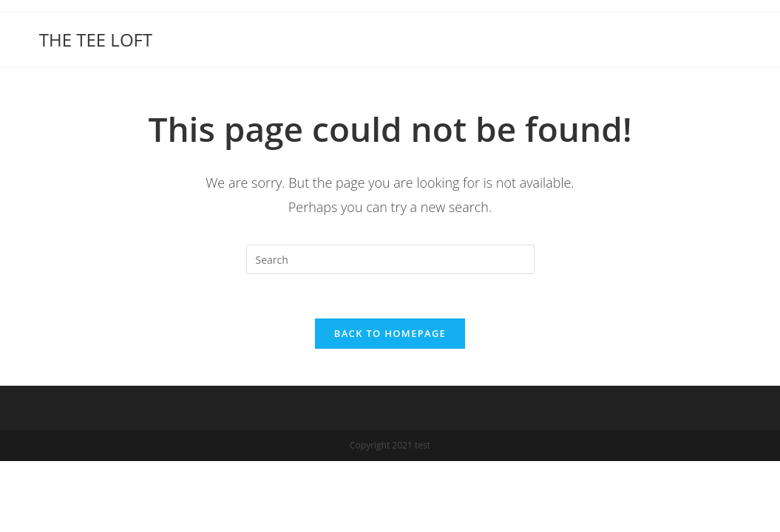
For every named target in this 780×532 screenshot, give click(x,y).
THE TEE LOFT (96, 40)
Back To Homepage (390, 333)
